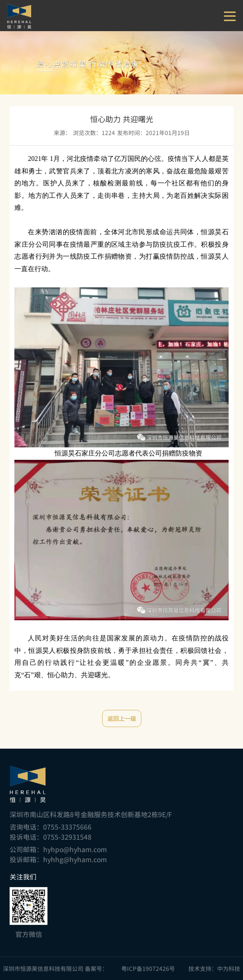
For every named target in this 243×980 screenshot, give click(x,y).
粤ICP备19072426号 (148, 969)
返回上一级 (122, 718)
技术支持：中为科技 (214, 969)
